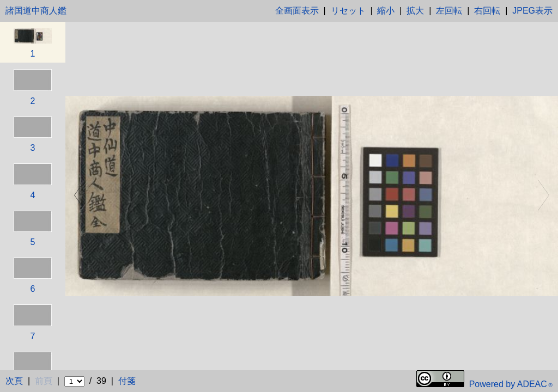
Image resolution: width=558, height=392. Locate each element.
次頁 (14, 381)
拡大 (415, 11)
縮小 (386, 11)
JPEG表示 (532, 11)
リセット (348, 11)
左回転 (449, 11)
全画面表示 (297, 11)
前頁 (44, 381)
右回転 (487, 11)
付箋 (127, 381)
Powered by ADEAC (511, 384)
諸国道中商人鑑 (36, 11)
